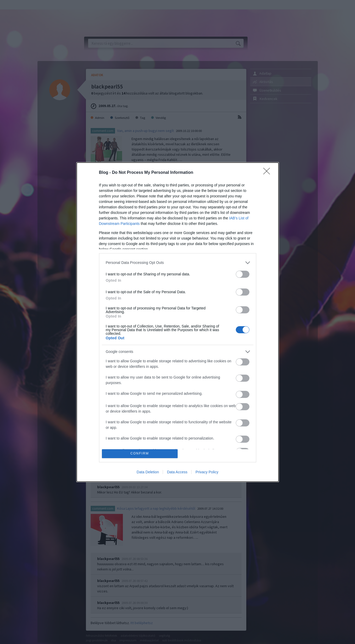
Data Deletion (148, 472)
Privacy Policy (207, 472)
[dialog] (178, 322)
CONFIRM (140, 454)
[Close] (268, 173)
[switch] (243, 274)
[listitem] (178, 263)
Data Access (177, 472)
